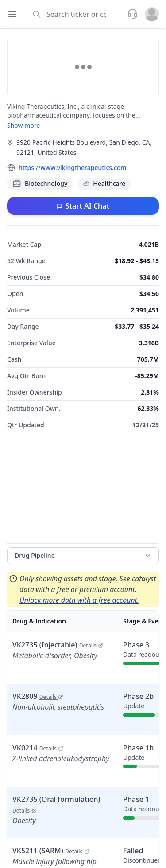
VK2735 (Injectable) (58, 645)
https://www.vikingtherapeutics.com (73, 168)
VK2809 (38, 696)
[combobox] (75, 14)
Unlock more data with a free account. (79, 600)
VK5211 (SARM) (51, 851)
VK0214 (38, 748)
